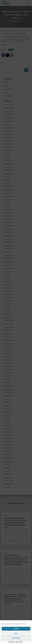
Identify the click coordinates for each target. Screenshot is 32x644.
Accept (16, 629)
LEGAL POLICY (19, 642)
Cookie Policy (12, 642)
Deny (16, 633)
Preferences (16, 638)
